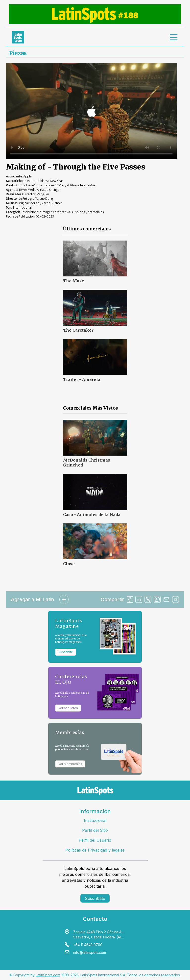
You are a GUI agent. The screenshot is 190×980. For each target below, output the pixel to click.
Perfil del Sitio (95, 830)
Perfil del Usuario (95, 840)
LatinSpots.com (48, 975)
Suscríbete (95, 898)
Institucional (95, 820)
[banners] (95, 14)
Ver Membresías (70, 764)
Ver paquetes (68, 708)
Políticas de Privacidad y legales (95, 850)
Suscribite (66, 652)
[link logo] (18, 37)
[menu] (174, 37)
